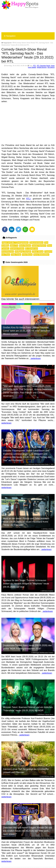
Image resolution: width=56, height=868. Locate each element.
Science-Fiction (17, 249)
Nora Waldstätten (41, 255)
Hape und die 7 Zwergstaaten (15, 243)
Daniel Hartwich (39, 246)
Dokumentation (36, 243)
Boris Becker (25, 246)
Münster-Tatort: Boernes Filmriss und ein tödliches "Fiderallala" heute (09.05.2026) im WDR (28, 709)
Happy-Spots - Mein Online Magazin (20, 5)
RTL (35, 66)
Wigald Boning (42, 67)
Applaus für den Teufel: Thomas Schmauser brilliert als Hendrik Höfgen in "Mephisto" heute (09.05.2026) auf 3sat (26, 584)
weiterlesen (35, 358)
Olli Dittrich (51, 67)
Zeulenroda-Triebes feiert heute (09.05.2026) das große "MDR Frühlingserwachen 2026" (27, 647)
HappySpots (6, 43)
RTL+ (29, 199)
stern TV (14, 246)
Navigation (10, 36)
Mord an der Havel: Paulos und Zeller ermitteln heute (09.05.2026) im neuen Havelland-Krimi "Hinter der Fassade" (26, 522)
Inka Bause (27, 255)
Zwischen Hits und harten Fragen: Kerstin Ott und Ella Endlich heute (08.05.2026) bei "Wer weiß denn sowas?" (28, 831)
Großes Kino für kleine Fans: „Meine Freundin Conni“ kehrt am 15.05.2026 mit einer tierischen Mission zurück (27, 331)
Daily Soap (16, 255)
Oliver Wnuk (38, 252)
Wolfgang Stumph (23, 252)
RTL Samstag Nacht (44, 66)
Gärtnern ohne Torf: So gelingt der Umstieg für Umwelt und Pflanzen (26, 771)
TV (13, 43)
